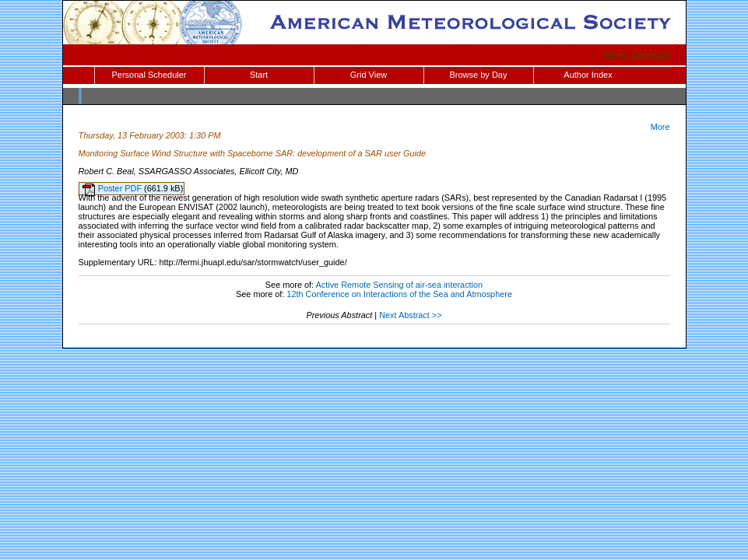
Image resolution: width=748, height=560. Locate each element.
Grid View (369, 75)
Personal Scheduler (149, 75)
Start (259, 75)
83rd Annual (637, 55)
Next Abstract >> (410, 315)
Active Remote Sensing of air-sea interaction (400, 285)
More (660, 127)
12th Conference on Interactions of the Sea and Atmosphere (399, 294)
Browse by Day (479, 75)
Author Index (588, 75)
